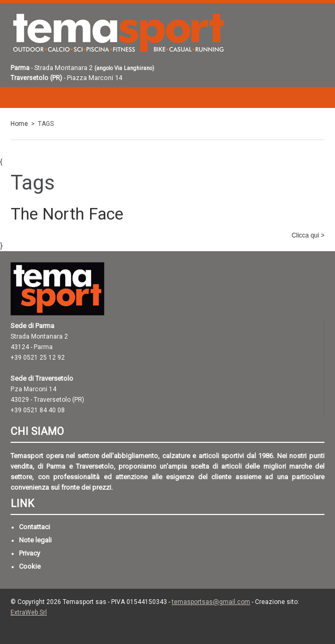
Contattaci (35, 527)
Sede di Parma (32, 326)
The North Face (67, 214)
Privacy (29, 553)
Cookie (30, 566)
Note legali (35, 540)
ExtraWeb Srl (29, 612)
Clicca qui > (308, 235)
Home (19, 124)
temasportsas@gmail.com (211, 602)
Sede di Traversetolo (42, 378)
